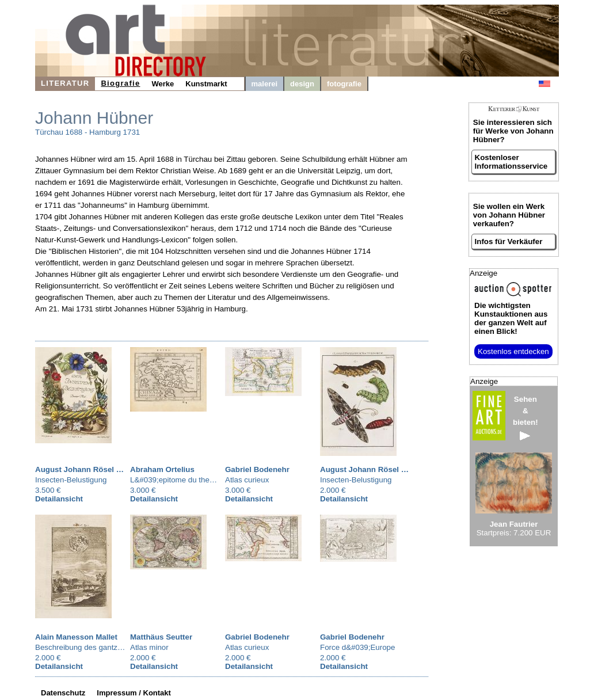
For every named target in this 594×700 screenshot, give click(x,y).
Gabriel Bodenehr (257, 469)
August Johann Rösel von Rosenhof (101, 469)
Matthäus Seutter (161, 637)
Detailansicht (59, 499)
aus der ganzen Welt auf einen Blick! (511, 318)
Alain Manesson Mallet (76, 637)
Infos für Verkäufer (509, 241)
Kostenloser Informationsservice (511, 162)
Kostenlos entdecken (513, 351)
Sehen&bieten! (526, 418)
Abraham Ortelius (162, 469)
